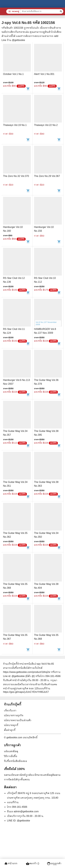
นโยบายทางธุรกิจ (14, 715)
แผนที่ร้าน (13, 802)
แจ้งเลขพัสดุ (11, 751)
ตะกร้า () (32, 864)
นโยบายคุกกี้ (11, 725)
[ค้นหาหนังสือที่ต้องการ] (61, 11)
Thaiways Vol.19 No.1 (15, 125)
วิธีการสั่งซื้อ (11, 756)
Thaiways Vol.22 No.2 (46, 125)
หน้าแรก (11, 864)
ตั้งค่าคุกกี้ (10, 730)
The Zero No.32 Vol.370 (16, 176)
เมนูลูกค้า (54, 864)
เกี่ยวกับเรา (10, 711)
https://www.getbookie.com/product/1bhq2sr (27, 672)
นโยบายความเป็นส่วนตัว (18, 720)
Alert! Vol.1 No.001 (44, 74)
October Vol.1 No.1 (13, 74)
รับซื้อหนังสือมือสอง (15, 761)
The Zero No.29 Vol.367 (47, 176)
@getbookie (23, 821)
